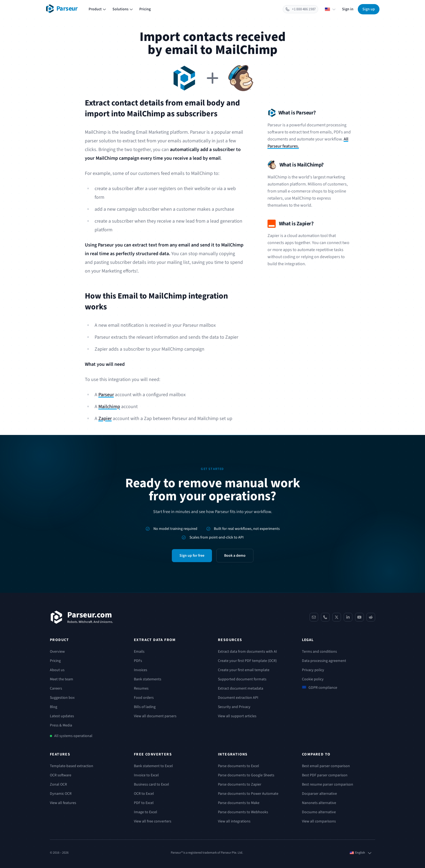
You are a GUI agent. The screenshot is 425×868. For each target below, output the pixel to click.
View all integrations (234, 821)
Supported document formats (242, 679)
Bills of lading (145, 707)
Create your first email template (244, 670)
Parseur (106, 395)
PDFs (138, 661)
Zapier (105, 419)
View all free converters (153, 821)
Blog (54, 707)
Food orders (144, 698)
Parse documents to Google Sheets (246, 775)
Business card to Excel (152, 784)
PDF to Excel (144, 803)
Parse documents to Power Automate (248, 794)
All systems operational (73, 736)
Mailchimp (109, 407)
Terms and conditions (319, 652)
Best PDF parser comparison (325, 775)
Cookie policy (313, 679)
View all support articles (237, 716)
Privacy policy (313, 670)
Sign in (348, 9)
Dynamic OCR (61, 794)
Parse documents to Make (239, 803)
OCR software (61, 775)
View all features (63, 803)
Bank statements (148, 679)
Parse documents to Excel (239, 766)
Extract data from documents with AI (247, 652)
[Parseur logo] (62, 9)
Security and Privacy (234, 707)
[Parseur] (81, 617)
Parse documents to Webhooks (243, 812)
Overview (57, 652)
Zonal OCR (58, 784)
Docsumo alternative (319, 812)
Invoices (141, 670)
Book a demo (235, 556)
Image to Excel (146, 812)
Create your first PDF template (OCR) (247, 661)
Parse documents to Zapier (240, 784)
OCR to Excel (144, 794)
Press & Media (61, 725)
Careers (56, 688)
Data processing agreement (324, 661)
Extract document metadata (241, 688)
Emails (139, 652)
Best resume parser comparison (328, 784)
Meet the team (62, 679)
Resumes (141, 688)
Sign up (369, 9)
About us (57, 670)
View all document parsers (155, 716)
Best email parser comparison (326, 766)
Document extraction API (238, 698)
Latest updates (62, 716)
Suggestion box (62, 698)
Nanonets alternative (319, 803)
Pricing (145, 9)
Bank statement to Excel (153, 766)
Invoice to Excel (146, 775)
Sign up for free (192, 556)
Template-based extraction (72, 766)
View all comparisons (319, 821)
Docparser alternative (319, 794)
